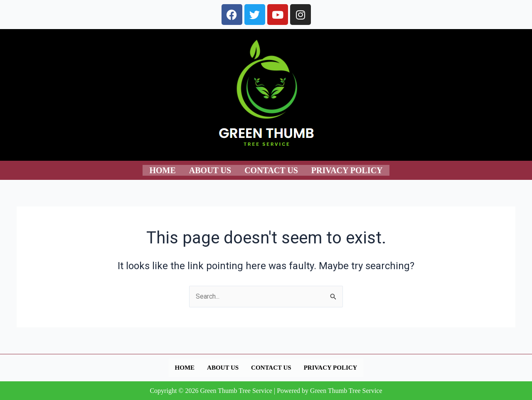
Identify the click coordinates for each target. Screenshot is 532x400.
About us (210, 170)
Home (162, 170)
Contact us (271, 170)
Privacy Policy (347, 170)
